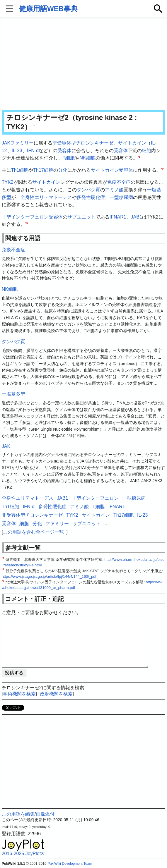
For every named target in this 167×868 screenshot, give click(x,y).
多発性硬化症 (91, 197)
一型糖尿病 (121, 197)
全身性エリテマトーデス (46, 197)
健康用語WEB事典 (48, 9)
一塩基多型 (13, 394)
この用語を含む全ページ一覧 (33, 532)
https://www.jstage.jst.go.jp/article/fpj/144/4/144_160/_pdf (49, 576)
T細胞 (69, 158)
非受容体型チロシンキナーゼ (83, 143)
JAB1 (137, 217)
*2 (162, 169)
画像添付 (45, 814)
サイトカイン (132, 143)
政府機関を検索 (56, 694)
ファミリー (22, 143)
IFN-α (33, 151)
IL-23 (17, 151)
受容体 (64, 151)
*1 (139, 157)
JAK (6, 143)
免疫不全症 (119, 182)
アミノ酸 (114, 190)
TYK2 (8, 182)
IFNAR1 (118, 217)
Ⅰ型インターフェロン (25, 217)
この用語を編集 (18, 814)
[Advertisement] (84, 64)
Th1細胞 (20, 170)
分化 (63, 170)
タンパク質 (88, 190)
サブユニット (81, 217)
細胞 (146, 151)
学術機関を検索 (19, 694)
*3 (27, 223)
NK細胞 (87, 158)
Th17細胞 (43, 170)
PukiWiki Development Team (70, 864)
